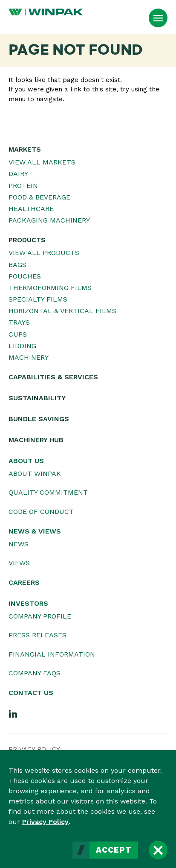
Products (27, 240)
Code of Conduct (41, 512)
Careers (24, 582)
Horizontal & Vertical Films (62, 311)
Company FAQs (35, 673)
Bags (17, 265)
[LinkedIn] (13, 713)
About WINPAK (35, 474)
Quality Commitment (48, 492)
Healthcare (31, 209)
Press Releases (38, 635)
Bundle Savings (39, 419)
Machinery (29, 357)
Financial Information (52, 654)
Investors (28, 603)
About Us (26, 461)
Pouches (25, 276)
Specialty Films (38, 299)
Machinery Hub (36, 440)
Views (19, 563)
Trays (19, 322)
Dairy (18, 174)
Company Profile (40, 616)
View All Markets (42, 162)
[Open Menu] (158, 18)
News (19, 544)
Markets (25, 149)
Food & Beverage (39, 197)
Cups (18, 334)
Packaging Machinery (49, 220)
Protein (23, 186)
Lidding (22, 346)
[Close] (158, 850)
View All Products (44, 253)
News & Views (35, 531)
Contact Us (31, 693)
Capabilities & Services (53, 377)
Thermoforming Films (50, 288)
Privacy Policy (45, 822)
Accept (114, 850)
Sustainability (37, 398)
